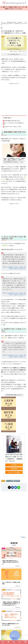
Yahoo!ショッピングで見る (14, 472)
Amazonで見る (14, 465)
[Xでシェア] (9, 487)
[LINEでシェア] (19, 487)
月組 (3, 481)
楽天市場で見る (14, 469)
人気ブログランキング (19, 634)
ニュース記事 (10, 481)
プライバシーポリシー (7, 632)
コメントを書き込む (15, 622)
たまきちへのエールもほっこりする (13, 127)
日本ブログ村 (6, 634)
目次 (5, 118)
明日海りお (17, 481)
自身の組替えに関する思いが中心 (12, 121)
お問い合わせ (20, 632)
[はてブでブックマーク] (16, 487)
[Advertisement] (14, 99)
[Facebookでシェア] (12, 487)
